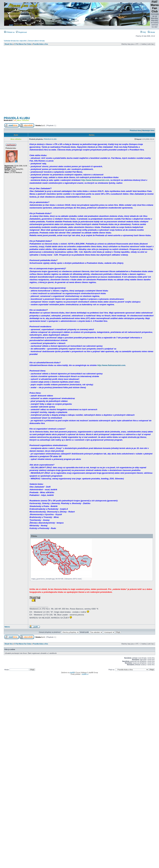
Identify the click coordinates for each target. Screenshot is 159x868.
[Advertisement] (35, 82)
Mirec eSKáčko (23, 120)
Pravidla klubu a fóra (40, 44)
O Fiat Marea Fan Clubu (23, 44)
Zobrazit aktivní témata (36, 41)
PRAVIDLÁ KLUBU (17, 118)
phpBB (72, 673)
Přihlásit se (9, 32)
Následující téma (148, 131)
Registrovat (21, 32)
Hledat (151, 32)
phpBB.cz (85, 674)
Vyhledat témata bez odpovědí (15, 41)
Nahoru (7, 627)
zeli (15, 120)
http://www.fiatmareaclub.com (95, 180)
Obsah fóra (9, 44)
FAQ (143, 32)
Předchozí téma (135, 131)
